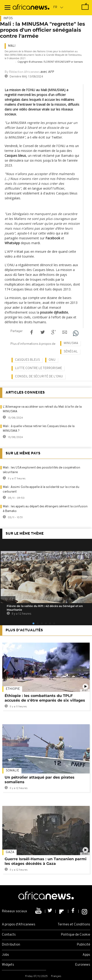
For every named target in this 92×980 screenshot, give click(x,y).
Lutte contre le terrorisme (39, 368)
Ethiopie (13, 689)
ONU (52, 360)
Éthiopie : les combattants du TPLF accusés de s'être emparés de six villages (45, 698)
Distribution (11, 945)
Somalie (12, 771)
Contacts (9, 935)
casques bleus (27, 360)
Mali (12, 46)
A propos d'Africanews (19, 925)
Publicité (83, 945)
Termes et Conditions (74, 925)
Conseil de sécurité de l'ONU (39, 377)
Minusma (71, 343)
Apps (86, 955)
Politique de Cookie (76, 935)
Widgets (8, 965)
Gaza (10, 852)
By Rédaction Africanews (22, 72)
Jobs (5, 955)
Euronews (83, 965)
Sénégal (71, 352)
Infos (8, 18)
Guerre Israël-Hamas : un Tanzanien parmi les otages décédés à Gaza (46, 861)
